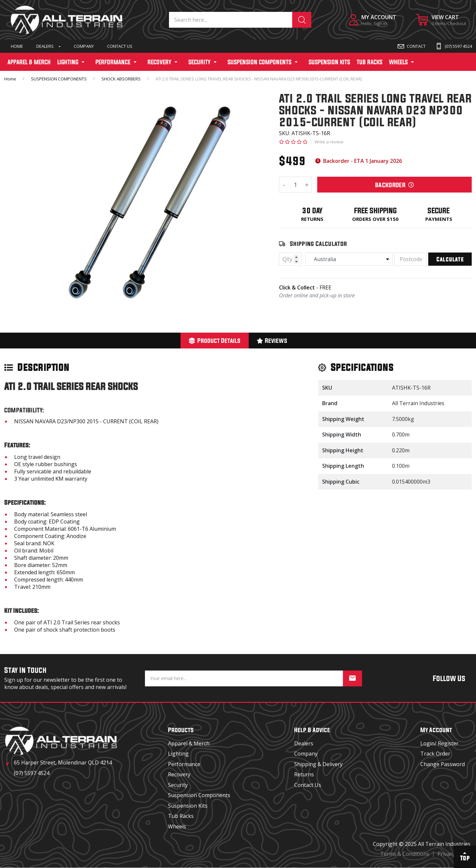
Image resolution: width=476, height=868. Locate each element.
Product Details (215, 340)
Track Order (435, 754)
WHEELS (398, 62)
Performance (184, 764)
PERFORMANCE (113, 62)
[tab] (215, 341)
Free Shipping (376, 210)
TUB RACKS (370, 62)
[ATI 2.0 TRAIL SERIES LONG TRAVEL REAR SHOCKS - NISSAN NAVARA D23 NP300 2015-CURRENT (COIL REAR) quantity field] (295, 185)
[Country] (349, 259)
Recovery (179, 774)
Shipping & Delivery (318, 764)
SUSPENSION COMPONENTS (260, 62)
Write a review (329, 142)
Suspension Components (199, 795)
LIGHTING (68, 62)
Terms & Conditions (405, 854)
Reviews (272, 340)
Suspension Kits (188, 806)
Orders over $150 (375, 219)
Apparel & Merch (189, 743)
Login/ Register (439, 743)
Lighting (178, 754)
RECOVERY (159, 62)
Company (84, 46)
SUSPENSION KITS (329, 62)
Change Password (443, 764)
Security (178, 785)
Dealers (45, 46)
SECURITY (199, 62)
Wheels (177, 826)
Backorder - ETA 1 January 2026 (359, 161)
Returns (312, 219)
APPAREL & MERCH (29, 62)
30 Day (312, 210)
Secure (439, 210)
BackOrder (394, 185)
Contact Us (120, 46)
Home (17, 46)
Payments (439, 219)
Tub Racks (181, 816)
